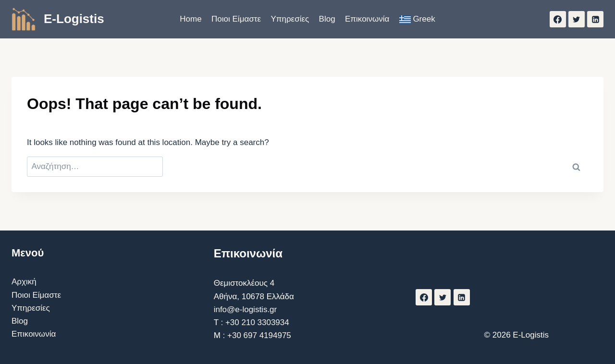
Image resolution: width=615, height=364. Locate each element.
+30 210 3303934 (257, 322)
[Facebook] (558, 19)
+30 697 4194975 (259, 335)
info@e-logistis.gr (246, 309)
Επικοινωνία (367, 19)
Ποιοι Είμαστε (236, 19)
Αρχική (24, 282)
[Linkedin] (595, 19)
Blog (327, 19)
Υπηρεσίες (290, 19)
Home (191, 19)
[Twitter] (577, 19)
